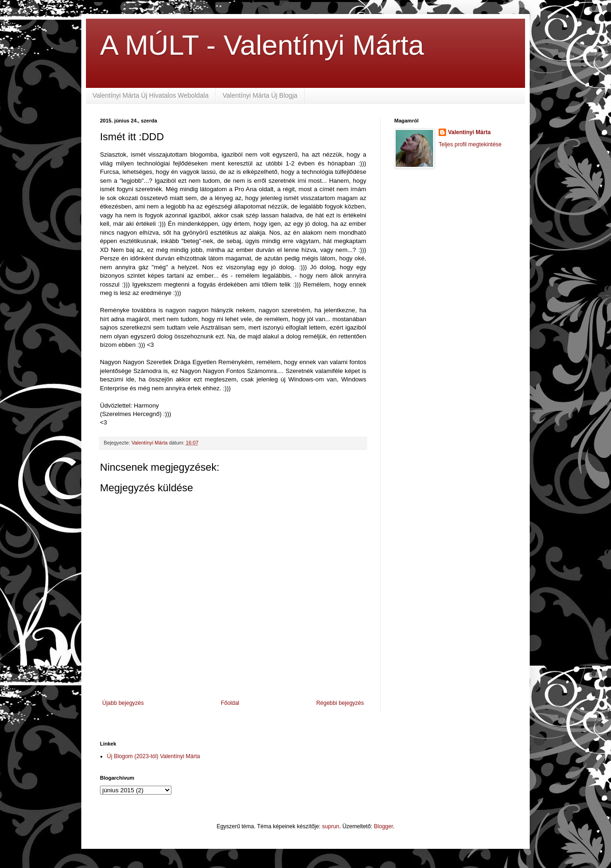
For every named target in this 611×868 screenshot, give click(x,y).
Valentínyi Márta (469, 132)
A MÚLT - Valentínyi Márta (262, 45)
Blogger (383, 826)
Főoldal (230, 703)
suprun (331, 826)
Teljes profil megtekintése (470, 144)
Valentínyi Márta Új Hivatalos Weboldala (151, 95)
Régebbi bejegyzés (340, 703)
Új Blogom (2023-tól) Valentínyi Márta (153, 756)
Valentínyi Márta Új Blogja (260, 95)
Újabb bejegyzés (123, 703)
